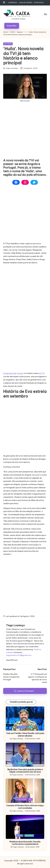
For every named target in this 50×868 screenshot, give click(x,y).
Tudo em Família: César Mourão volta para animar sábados (25, 735)
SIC (30, 727)
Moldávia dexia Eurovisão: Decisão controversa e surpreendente (25, 843)
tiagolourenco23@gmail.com (19, 655)
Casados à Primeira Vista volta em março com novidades (25, 807)
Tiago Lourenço (15, 625)
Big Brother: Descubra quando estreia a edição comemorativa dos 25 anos (25, 771)
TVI (30, 763)
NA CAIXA (8, 44)
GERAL (20, 835)
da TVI (42, 373)
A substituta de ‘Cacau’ (13, 373)
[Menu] (45, 14)
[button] (12, 26)
